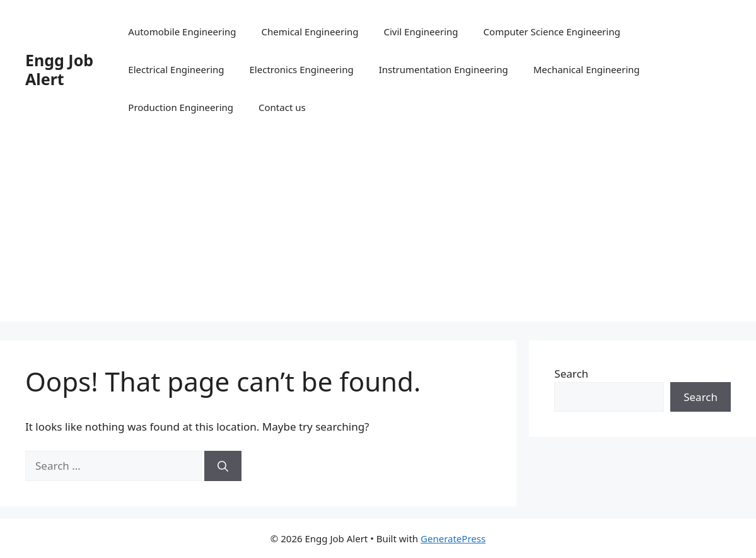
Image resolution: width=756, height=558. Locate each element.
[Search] (223, 466)
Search (571, 374)
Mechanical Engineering (587, 69)
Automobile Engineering (182, 32)
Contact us (282, 107)
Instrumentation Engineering (444, 69)
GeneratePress (453, 538)
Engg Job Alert (59, 69)
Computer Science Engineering (552, 32)
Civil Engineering (421, 32)
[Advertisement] (378, 233)
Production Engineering (181, 107)
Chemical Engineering (310, 32)
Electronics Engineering (302, 69)
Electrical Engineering (176, 69)
